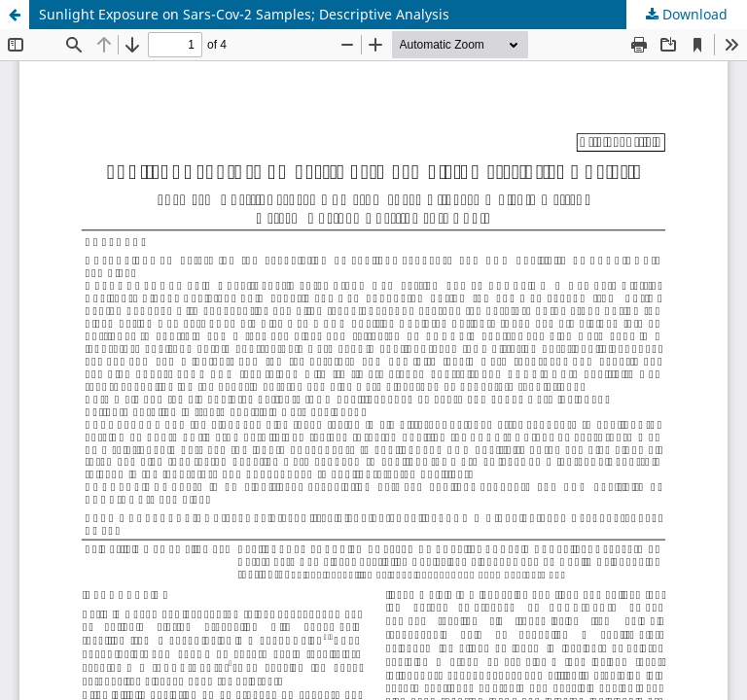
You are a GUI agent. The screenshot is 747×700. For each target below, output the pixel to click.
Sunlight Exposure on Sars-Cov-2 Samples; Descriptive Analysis (244, 14)
